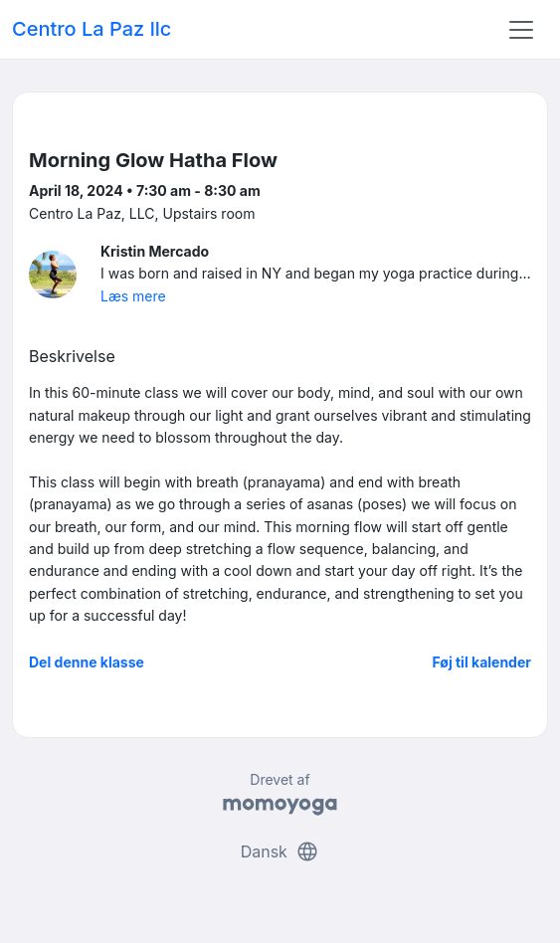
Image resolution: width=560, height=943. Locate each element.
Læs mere (133, 296)
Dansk (280, 851)
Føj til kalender (481, 662)
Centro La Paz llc (92, 29)
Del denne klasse (87, 662)
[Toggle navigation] (521, 30)
